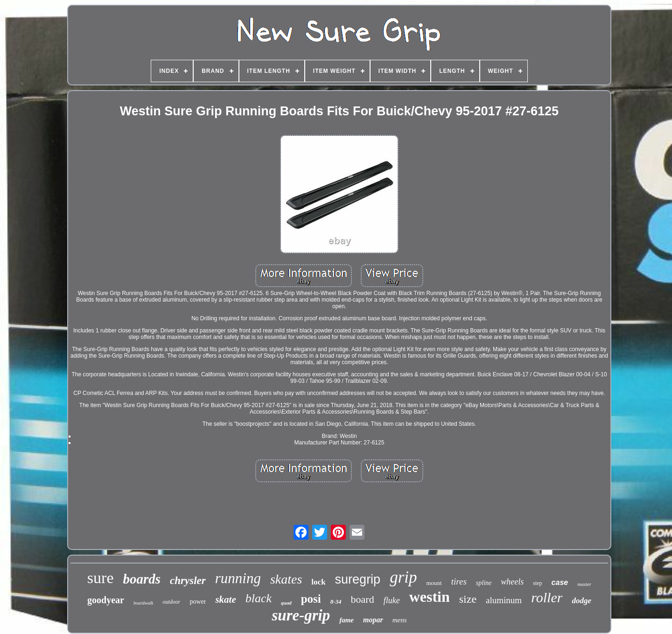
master (584, 584)
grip (403, 577)
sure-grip (301, 615)
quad (286, 603)
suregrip (358, 579)
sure (101, 578)
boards (142, 579)
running (238, 578)
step (537, 583)
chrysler (188, 581)
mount (434, 583)
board (363, 599)
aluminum (504, 600)
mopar (373, 620)
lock (318, 582)
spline (484, 583)
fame (346, 620)
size (468, 599)
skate (225, 599)
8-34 (336, 602)
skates (286, 579)
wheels (512, 582)
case (560, 582)
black (259, 598)
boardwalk (143, 603)
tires (459, 581)
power (198, 602)
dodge (581, 601)
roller (547, 597)
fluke (392, 600)
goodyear (106, 600)
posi (311, 599)
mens (400, 620)
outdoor (171, 602)
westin (430, 597)
